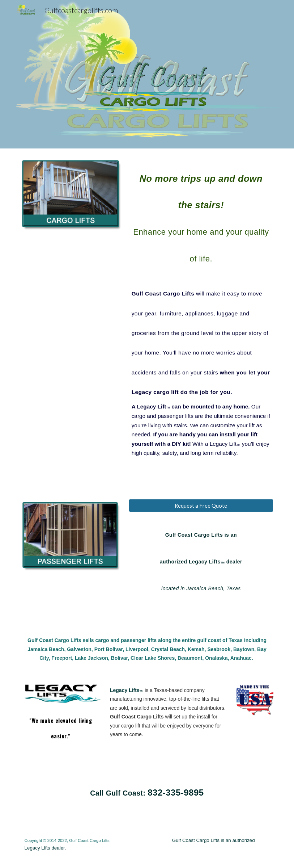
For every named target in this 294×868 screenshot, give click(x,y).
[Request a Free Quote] (201, 506)
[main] (201, 310)
